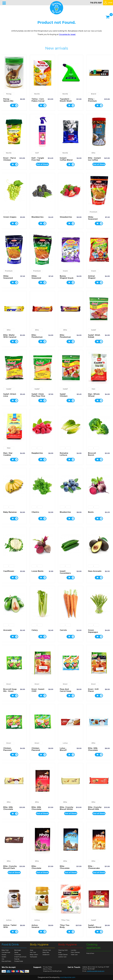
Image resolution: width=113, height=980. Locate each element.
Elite (93, 153)
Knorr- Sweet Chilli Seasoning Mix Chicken (38, 692)
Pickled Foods (19, 961)
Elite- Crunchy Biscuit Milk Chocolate (95, 809)
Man (93, 389)
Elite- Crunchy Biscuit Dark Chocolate (10, 868)
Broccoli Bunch (92, 454)
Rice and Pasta (6, 961)
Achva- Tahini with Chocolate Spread (10, 928)
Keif (37, 153)
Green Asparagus (93, 631)
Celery (35, 630)
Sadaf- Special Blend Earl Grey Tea (95, 927)
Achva (9, 920)
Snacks (4, 955)
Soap (32, 950)
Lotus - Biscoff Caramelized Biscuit (66, 751)
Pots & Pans (90, 953)
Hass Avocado (95, 571)
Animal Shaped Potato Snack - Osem (94, 279)
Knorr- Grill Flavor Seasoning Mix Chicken (94, 692)
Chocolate (18, 955)
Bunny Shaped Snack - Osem (67, 278)
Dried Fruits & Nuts (20, 957)
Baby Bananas (10, 512)
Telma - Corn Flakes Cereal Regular (38, 101)
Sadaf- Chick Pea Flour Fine (38, 395)
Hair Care (33, 952)
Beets (91, 512)
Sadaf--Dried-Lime (10, 395)
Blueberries (65, 512)
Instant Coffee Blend (66, 159)
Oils (3, 959)
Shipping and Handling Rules (52, 971)
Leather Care (62, 957)
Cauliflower (9, 571)
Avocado (8, 630)
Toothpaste (33, 957)
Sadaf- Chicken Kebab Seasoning (65, 397)
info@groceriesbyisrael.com (96, 971)
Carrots (63, 630)
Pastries (17, 959)
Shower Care (47, 950)
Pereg (9, 94)
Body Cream (34, 955)
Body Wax (46, 952)
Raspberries (37, 453)
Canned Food (6, 952)
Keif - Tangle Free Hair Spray (38, 160)
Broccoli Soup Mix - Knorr (10, 690)
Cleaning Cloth (63, 950)
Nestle (37, 94)
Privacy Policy (48, 967)
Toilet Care (74, 955)
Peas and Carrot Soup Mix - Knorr (65, 691)
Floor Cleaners (75, 952)
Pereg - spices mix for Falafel (8, 101)
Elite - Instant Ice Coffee (94, 159)
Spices (16, 952)
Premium (93, 212)
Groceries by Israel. (67, 34)
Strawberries (66, 217)
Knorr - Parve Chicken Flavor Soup (10, 160)
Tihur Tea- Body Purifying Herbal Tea (65, 928)
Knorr (9, 684)
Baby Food (5, 950)
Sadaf (94, 330)
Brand (94, 94)
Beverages (18, 950)
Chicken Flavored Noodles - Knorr (36, 751)
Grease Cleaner (63, 955)
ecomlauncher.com (68, 977)
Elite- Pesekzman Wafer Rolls (37, 337)
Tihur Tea (65, 920)
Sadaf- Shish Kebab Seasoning (94, 337)
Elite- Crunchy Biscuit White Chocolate (67, 809)
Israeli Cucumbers (65, 572)
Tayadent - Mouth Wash (66, 100)
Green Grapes (10, 217)
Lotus (65, 743)
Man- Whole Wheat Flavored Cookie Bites (94, 397)
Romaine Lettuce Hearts (64, 455)
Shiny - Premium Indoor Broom (95, 101)
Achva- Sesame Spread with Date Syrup (38, 928)
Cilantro (35, 512)
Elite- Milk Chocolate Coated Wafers (36, 810)
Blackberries (38, 217)
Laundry (74, 950)
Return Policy (47, 969)
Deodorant (46, 955)
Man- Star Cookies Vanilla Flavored (8, 456)
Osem (65, 271)
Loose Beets (37, 571)
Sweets (4, 957)
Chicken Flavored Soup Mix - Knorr (8, 751)
